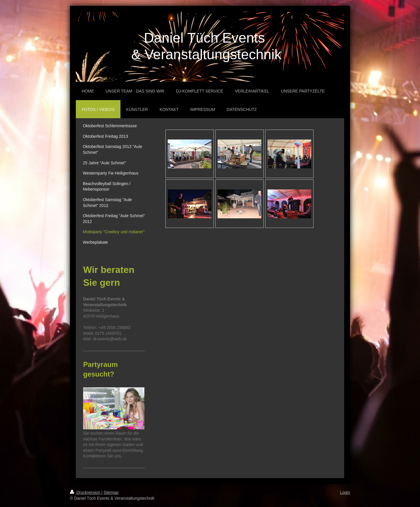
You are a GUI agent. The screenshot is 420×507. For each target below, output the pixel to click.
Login (345, 492)
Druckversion (86, 492)
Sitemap (111, 492)
